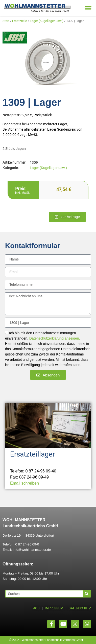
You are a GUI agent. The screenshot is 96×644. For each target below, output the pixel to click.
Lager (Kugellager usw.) (47, 21)
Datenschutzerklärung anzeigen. (55, 339)
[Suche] (87, 594)
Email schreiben (25, 483)
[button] (88, 8)
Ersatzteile (20, 21)
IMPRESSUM (54, 608)
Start (6, 21)
